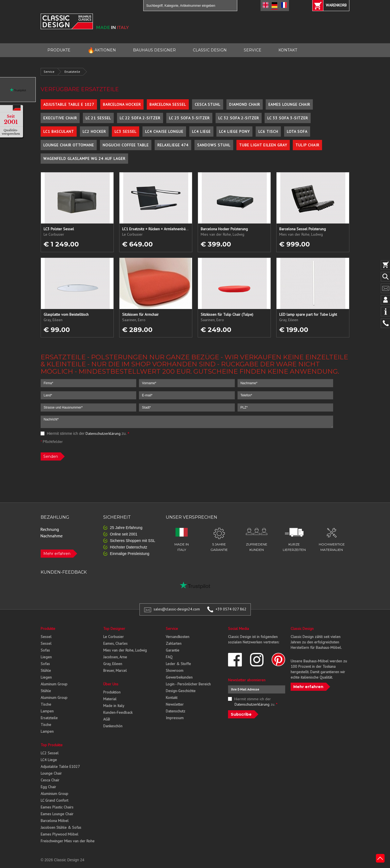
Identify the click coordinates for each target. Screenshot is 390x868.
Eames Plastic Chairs (57, 807)
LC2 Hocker (94, 131)
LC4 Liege (201, 131)
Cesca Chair (50, 780)
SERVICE (253, 50)
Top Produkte (52, 745)
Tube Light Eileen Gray (263, 145)
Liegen (46, 657)
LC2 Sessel (50, 753)
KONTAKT (288, 50)
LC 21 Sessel (98, 118)
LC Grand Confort (54, 800)
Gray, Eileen (113, 664)
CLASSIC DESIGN (210, 50)
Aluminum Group (54, 684)
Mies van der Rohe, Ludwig (125, 650)
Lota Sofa (297, 131)
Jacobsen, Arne (115, 657)
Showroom (175, 670)
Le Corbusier (113, 637)
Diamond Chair (245, 104)
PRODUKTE (59, 50)
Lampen (47, 711)
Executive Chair (60, 118)
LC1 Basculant (59, 131)
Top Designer (114, 629)
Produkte (48, 629)
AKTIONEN (102, 50)
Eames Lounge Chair (289, 104)
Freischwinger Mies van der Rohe (68, 841)
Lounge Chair (51, 773)
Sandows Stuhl (214, 145)
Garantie (173, 650)
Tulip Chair (307, 145)
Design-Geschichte (181, 691)
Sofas (45, 650)
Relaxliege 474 (173, 145)
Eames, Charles (115, 643)
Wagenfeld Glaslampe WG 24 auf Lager (84, 159)
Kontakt (172, 698)
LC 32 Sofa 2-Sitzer (239, 118)
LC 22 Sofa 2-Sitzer (140, 118)
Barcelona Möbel (55, 821)
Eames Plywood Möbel (59, 834)
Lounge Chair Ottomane (69, 145)
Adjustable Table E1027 (60, 767)
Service (49, 72)
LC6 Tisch (268, 131)
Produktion (112, 692)
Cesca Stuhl (208, 104)
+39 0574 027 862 (231, 609)
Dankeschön (113, 726)
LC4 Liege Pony (234, 131)
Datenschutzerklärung (103, 433)
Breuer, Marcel (115, 670)
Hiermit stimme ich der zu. (85, 433)
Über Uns (111, 684)
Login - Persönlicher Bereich (188, 684)
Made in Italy (114, 706)
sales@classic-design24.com (177, 609)
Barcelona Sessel (168, 104)
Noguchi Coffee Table (126, 145)
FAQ (169, 657)
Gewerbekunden (179, 677)
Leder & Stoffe (178, 664)
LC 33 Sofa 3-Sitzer (288, 118)
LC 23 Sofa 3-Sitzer (189, 118)
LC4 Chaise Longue (164, 131)
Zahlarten (174, 643)
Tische (46, 704)
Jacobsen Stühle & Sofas (61, 827)
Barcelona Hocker (122, 104)
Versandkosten (178, 637)
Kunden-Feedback (118, 712)
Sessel (46, 637)
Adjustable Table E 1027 (69, 104)
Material (110, 699)
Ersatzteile (72, 72)
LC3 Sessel (126, 131)
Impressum (175, 718)
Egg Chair (48, 787)
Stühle (46, 670)
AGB (107, 719)
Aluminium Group (54, 794)
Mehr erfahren (57, 554)
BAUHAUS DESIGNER (154, 50)
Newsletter (175, 704)
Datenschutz (175, 711)
